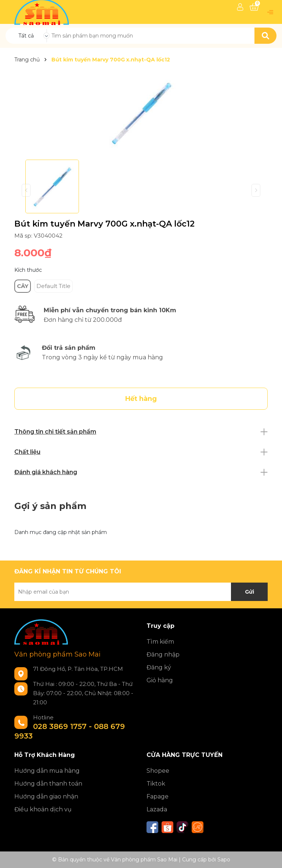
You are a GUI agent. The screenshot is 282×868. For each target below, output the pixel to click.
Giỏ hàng (160, 680)
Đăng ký (159, 667)
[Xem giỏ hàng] (254, 7)
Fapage (158, 796)
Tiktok (156, 784)
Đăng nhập (163, 654)
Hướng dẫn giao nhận (46, 796)
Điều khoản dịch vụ (43, 809)
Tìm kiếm (160, 642)
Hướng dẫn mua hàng (47, 771)
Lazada (157, 809)
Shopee (158, 771)
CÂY (23, 286)
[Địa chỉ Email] (141, 592)
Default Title (53, 286)
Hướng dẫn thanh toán (48, 784)
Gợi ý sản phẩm (50, 506)
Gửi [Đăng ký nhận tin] (250, 592)
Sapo (224, 860)
